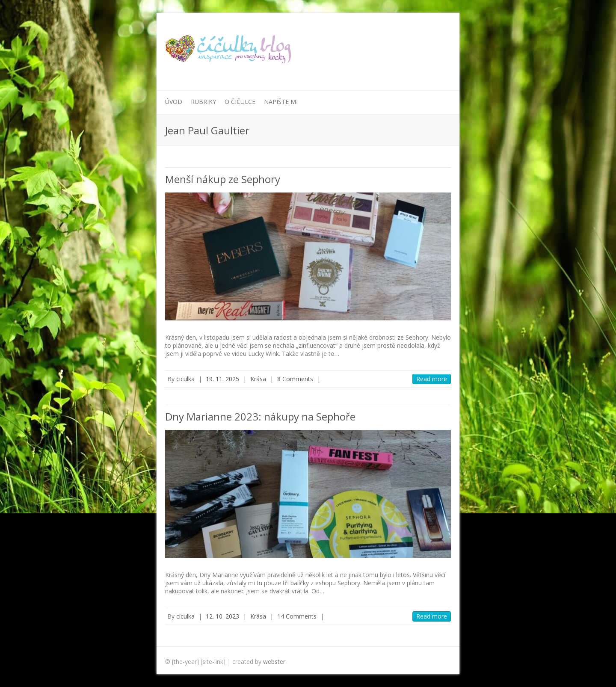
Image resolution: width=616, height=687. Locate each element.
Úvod (174, 102)
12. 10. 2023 (222, 616)
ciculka (185, 379)
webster (274, 662)
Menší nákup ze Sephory (223, 179)
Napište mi (281, 102)
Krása (258, 379)
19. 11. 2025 (222, 379)
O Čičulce (240, 102)
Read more (432, 379)
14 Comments (297, 616)
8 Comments (295, 379)
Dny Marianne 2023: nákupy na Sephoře (260, 416)
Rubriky (203, 102)
